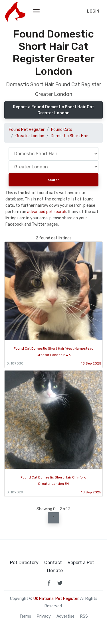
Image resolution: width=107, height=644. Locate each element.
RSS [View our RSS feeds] (84, 617)
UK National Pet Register (56, 599)
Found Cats (62, 130)
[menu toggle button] (36, 11)
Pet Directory (24, 563)
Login (93, 11)
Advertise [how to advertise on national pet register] (65, 617)
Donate (55, 571)
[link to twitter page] (60, 583)
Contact (53, 563)
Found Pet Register (27, 130)
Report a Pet (81, 563)
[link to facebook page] (49, 583)
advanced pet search (47, 212)
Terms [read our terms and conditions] (25, 617)
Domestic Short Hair (69, 136)
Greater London (30, 136)
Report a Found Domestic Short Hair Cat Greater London (53, 110)
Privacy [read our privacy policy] (44, 617)
